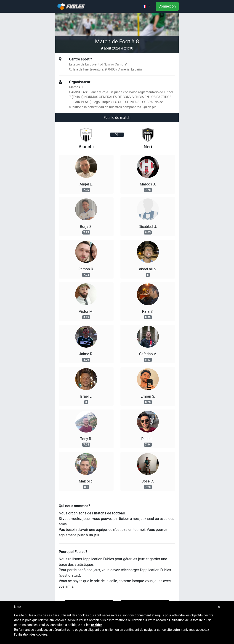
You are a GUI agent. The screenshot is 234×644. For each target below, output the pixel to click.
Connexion (167, 6)
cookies (97, 625)
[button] (146, 6)
